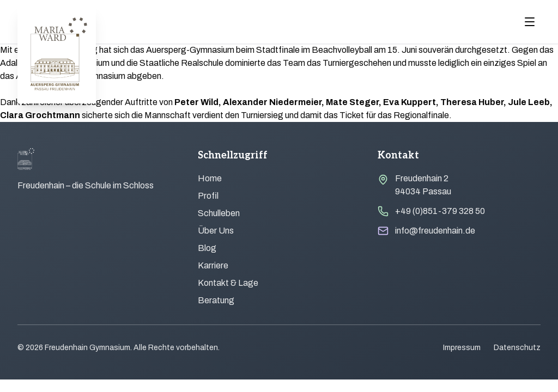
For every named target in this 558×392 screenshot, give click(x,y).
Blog (207, 248)
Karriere (213, 265)
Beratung (216, 300)
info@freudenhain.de (435, 231)
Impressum (462, 348)
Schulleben (219, 213)
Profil (208, 196)
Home (210, 178)
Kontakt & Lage (228, 283)
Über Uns (216, 231)
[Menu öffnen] (530, 22)
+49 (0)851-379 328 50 (440, 211)
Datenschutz (517, 348)
